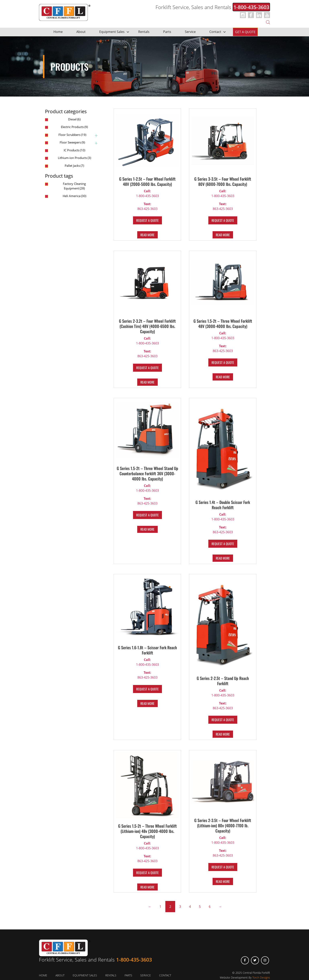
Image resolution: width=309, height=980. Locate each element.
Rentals (144, 32)
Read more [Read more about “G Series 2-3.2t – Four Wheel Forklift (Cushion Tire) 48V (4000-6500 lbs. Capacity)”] (147, 382)
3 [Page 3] (180, 907)
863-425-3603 (147, 206)
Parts (167, 32)
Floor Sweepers (72, 142)
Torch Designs (261, 977)
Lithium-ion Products (74, 158)
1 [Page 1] (160, 907)
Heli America (74, 196)
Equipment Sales (112, 32)
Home (58, 32)
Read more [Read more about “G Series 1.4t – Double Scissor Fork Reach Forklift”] (223, 558)
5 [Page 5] (200, 907)
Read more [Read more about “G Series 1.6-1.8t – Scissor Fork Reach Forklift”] (147, 703)
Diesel (74, 119)
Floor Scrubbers (72, 135)
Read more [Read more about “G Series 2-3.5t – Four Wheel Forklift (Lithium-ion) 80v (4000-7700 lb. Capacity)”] (223, 881)
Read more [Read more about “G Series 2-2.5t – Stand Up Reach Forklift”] (223, 734)
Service (190, 32)
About (81, 32)
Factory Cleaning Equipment (74, 186)
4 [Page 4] (190, 907)
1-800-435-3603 (251, 7)
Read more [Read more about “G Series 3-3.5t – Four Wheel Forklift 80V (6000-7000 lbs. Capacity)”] (223, 235)
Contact (215, 32)
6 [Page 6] (210, 907)
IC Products (74, 150)
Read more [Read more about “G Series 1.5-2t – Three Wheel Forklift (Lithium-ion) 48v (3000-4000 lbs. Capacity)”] (147, 887)
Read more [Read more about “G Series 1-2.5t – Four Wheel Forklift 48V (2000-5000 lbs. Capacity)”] (147, 235)
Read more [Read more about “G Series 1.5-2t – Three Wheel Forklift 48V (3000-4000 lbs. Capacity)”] (223, 377)
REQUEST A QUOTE (147, 220)
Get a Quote (245, 32)
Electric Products (74, 127)
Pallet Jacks (74, 166)
